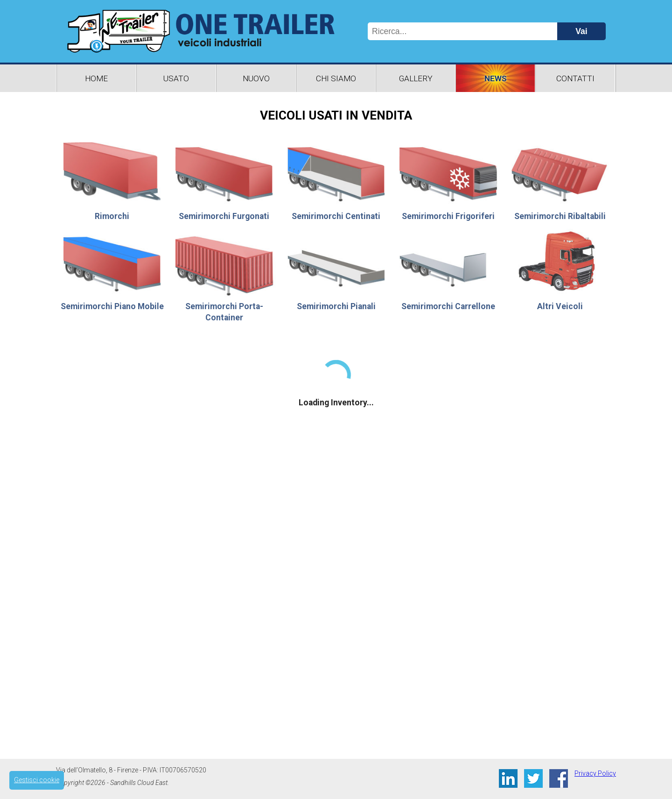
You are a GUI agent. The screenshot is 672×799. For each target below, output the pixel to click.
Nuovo (256, 78)
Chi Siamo (336, 78)
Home (96, 78)
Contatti (575, 78)
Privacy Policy (595, 773)
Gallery (416, 78)
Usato (176, 78)
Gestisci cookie (37, 780)
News (496, 78)
